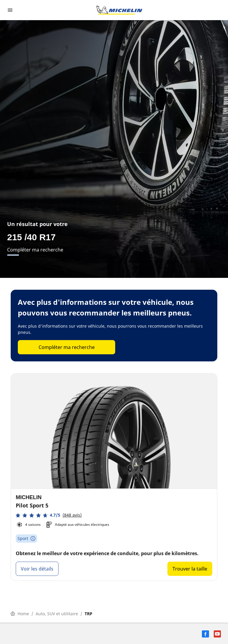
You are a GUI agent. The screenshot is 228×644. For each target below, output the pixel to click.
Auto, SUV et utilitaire (57, 614)
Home (20, 614)
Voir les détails (37, 569)
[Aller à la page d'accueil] (119, 10)
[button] (49, 515)
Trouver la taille (190, 569)
